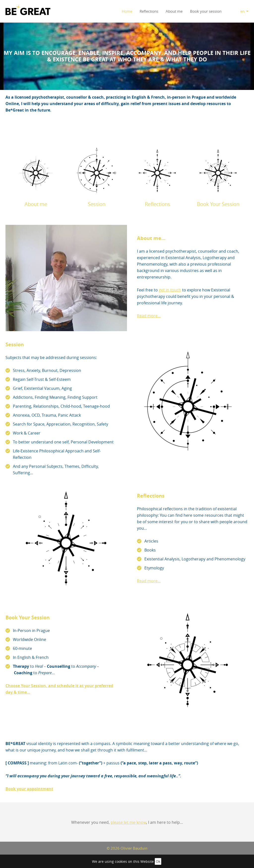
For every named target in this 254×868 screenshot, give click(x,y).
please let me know (128, 822)
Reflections (149, 11)
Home (127, 11)
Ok (158, 861)
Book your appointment (29, 789)
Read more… (149, 316)
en (242, 11)
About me (174, 11)
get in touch (170, 290)
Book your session (206, 11)
